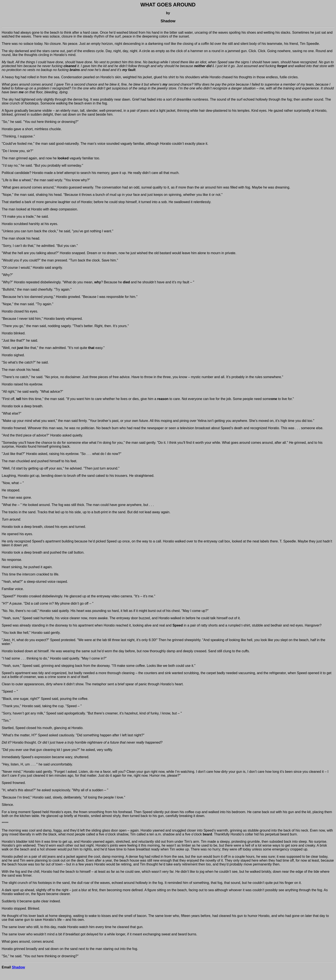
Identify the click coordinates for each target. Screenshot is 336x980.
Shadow (18, 967)
